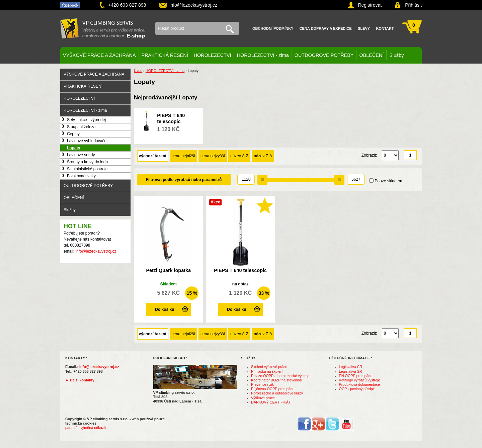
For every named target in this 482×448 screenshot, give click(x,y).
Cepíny (73, 134)
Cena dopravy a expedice (326, 28)
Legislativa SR (351, 371)
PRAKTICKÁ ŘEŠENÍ (165, 55)
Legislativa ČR (351, 367)
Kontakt (385, 28)
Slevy (364, 28)
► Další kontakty (80, 380)
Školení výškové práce (269, 367)
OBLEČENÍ (371, 55)
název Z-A (263, 156)
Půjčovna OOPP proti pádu (273, 389)
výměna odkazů (93, 428)
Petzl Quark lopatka (168, 270)
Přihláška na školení (267, 371)
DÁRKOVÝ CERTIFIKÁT (271, 402)
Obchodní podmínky (273, 28)
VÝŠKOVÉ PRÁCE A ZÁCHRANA (99, 55)
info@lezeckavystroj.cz (193, 5)
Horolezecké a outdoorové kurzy (277, 393)
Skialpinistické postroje (87, 169)
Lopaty (73, 148)
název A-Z (239, 156)
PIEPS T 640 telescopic (240, 270)
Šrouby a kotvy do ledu (87, 162)
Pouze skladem (388, 181)
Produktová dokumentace (359, 384)
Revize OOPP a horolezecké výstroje (281, 376)
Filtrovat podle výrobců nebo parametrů (184, 180)
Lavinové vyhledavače (87, 141)
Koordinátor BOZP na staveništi (276, 380)
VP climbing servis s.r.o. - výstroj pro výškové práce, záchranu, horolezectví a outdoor (103, 28)
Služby (396, 55)
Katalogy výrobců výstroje (360, 380)
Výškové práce (263, 398)
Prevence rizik (262, 384)
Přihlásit (413, 5)
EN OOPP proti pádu (356, 376)
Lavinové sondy (81, 155)
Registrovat (370, 5)
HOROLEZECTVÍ (213, 55)
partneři (71, 428)
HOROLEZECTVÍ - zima (263, 55)
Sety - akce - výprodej (86, 120)
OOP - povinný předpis (357, 389)
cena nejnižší (183, 156)
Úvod (138, 71)
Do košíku (165, 309)
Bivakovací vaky (81, 176)
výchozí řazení (153, 156)
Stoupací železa (81, 127)
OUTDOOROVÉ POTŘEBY (324, 55)
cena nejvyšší (213, 156)
